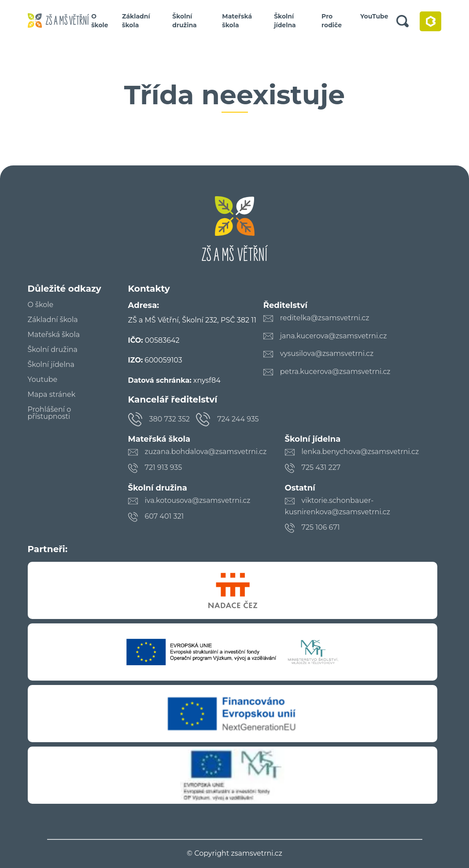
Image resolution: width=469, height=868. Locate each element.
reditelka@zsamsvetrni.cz (325, 318)
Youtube (43, 380)
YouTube (374, 16)
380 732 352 (170, 419)
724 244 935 (238, 419)
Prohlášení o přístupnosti (50, 413)
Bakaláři (430, 21)
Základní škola (136, 21)
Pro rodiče (332, 21)
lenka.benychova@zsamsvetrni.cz (360, 452)
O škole (100, 21)
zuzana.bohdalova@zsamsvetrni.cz (206, 452)
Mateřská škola (237, 21)
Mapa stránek (52, 395)
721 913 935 (164, 467)
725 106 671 (321, 527)
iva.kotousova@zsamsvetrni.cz (198, 500)
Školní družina (184, 21)
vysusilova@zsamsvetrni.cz (327, 353)
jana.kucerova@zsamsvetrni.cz (334, 336)
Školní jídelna (285, 21)
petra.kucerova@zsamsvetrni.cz (335, 372)
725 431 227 (321, 467)
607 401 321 (164, 516)
